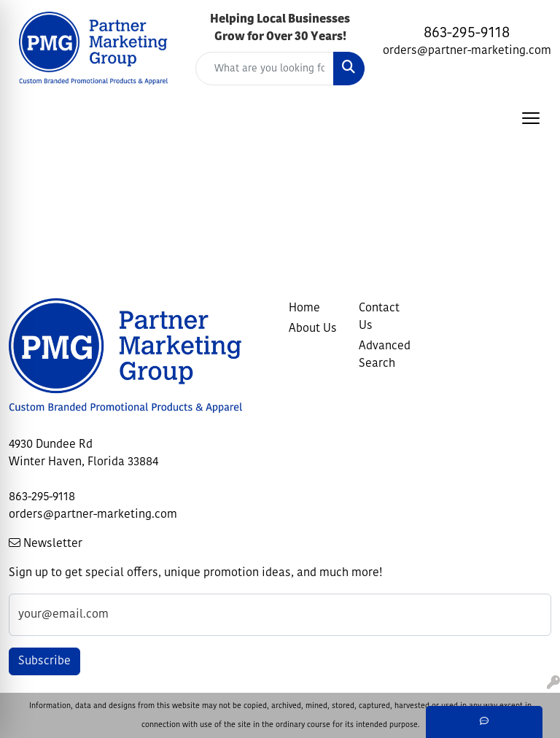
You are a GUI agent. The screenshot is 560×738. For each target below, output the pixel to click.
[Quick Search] (265, 69)
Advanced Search (385, 355)
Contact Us (379, 317)
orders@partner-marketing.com (467, 51)
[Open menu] (531, 118)
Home (304, 308)
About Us (313, 329)
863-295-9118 (467, 34)
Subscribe (44, 661)
